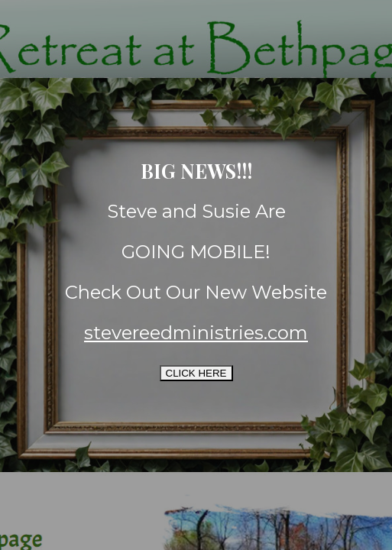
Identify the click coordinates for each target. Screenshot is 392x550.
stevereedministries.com (196, 333)
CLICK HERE (196, 373)
